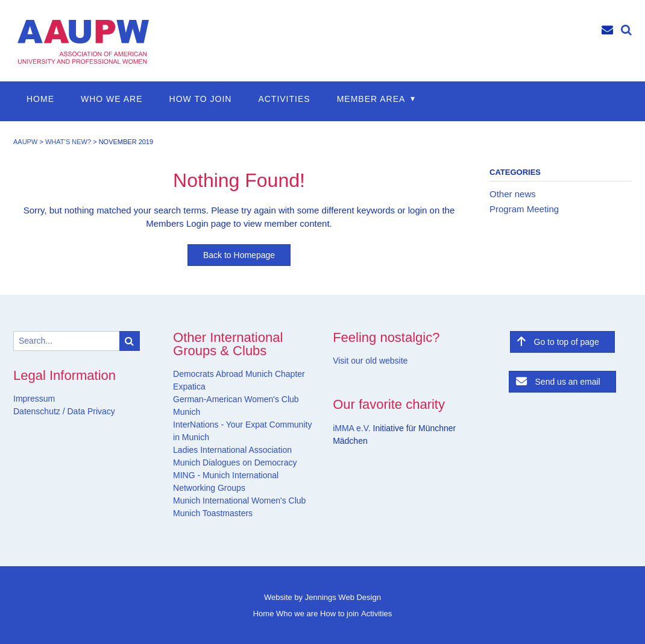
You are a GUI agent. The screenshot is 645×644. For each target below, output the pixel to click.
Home (40, 99)
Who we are (112, 99)
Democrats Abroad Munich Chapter (239, 374)
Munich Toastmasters (213, 513)
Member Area (371, 99)
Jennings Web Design (343, 597)
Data (75, 411)
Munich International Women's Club (239, 500)
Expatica (189, 387)
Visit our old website (370, 361)
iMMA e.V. (353, 428)
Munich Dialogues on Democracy (235, 462)
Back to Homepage (239, 255)
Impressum (34, 399)
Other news (513, 194)
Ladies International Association (232, 450)
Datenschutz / (39, 411)
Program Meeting (524, 209)
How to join (201, 99)
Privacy (100, 411)
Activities (284, 99)
